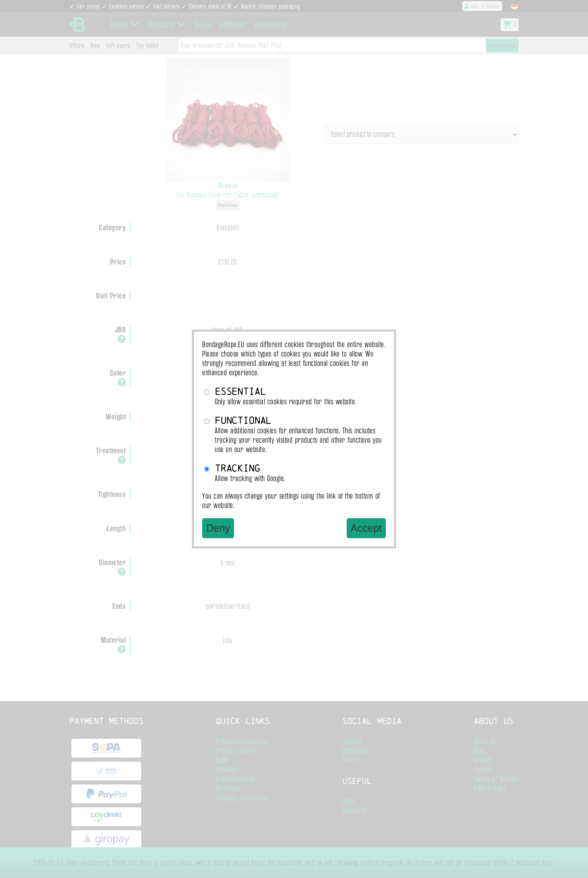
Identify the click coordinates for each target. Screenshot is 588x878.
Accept (366, 528)
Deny (218, 528)
